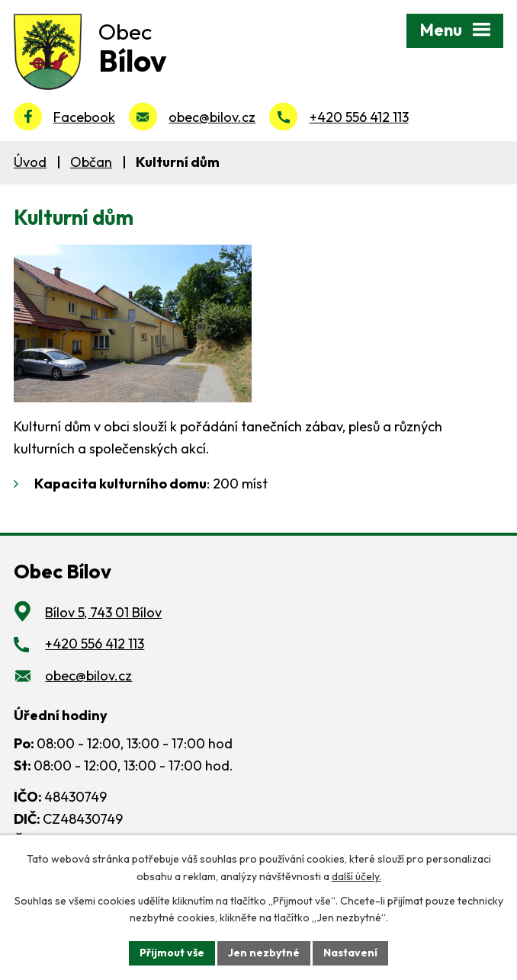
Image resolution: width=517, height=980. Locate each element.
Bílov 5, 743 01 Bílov (103, 612)
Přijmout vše (172, 953)
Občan (91, 162)
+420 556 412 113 (359, 117)
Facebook (84, 117)
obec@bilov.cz (212, 117)
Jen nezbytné (264, 953)
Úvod (30, 162)
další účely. (356, 876)
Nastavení (350, 953)
